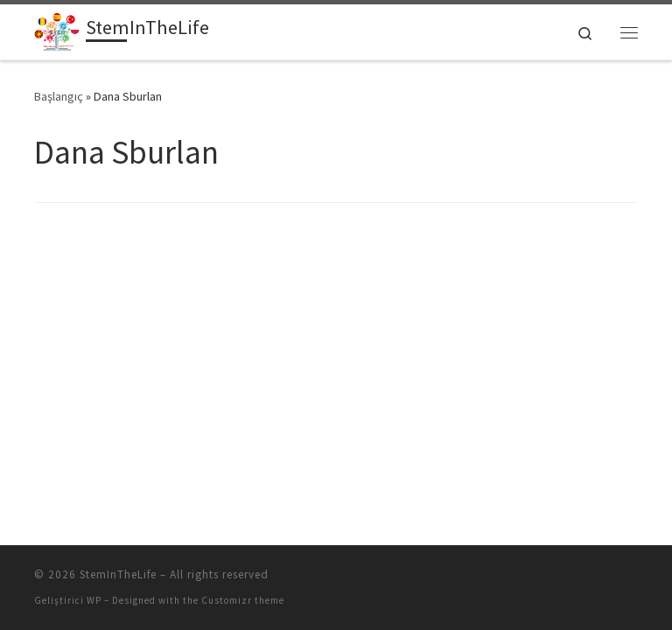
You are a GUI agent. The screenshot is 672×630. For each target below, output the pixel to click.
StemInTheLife (118, 574)
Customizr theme (243, 600)
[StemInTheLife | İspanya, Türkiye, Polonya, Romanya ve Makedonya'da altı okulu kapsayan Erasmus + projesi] (57, 30)
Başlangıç (59, 96)
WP (94, 600)
